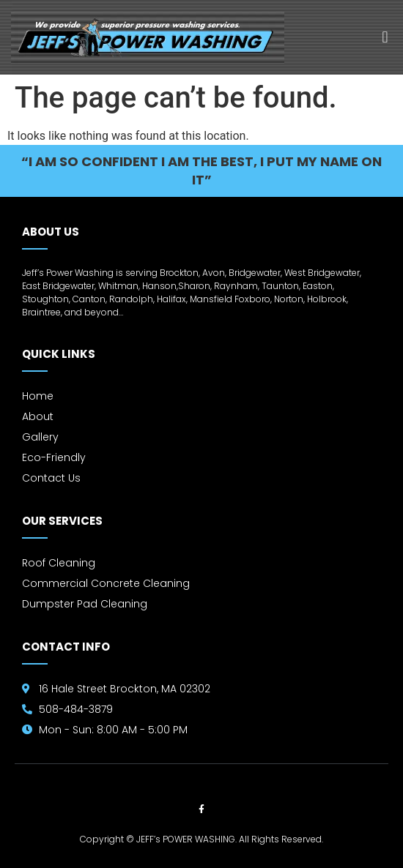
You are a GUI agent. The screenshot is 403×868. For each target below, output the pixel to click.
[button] (385, 38)
